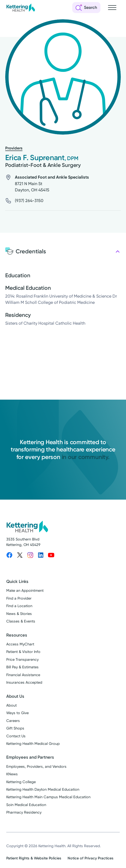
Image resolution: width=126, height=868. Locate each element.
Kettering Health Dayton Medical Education (43, 790)
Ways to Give (17, 713)
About (11, 705)
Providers (14, 148)
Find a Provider (19, 598)
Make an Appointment (25, 591)
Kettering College (21, 782)
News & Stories (19, 614)
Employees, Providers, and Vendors (36, 767)
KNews (12, 774)
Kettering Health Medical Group (33, 744)
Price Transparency (22, 660)
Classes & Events (21, 621)
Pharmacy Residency (24, 812)
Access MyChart (20, 644)
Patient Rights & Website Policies (34, 858)
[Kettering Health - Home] (21, 8)
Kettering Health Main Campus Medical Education (48, 797)
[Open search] (86, 8)
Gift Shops (15, 728)
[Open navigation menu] (112, 8)
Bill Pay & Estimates (22, 667)
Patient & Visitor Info (23, 652)
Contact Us (16, 736)
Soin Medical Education (26, 805)
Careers (13, 721)
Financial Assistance (23, 675)
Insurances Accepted (24, 683)
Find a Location (19, 606)
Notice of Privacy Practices (91, 858)
